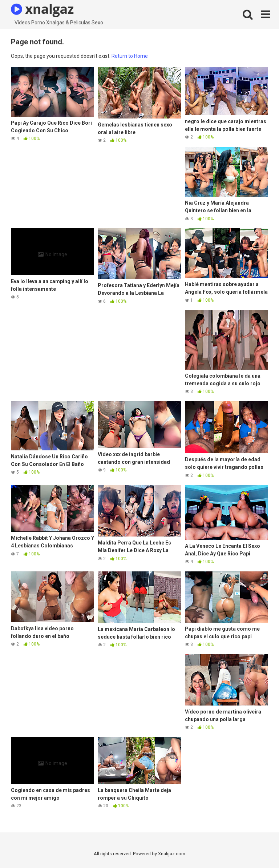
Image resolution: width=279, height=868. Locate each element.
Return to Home (130, 56)
